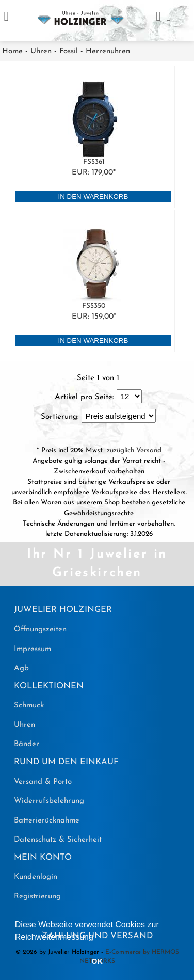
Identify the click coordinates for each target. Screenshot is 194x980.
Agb (21, 668)
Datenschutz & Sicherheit (58, 840)
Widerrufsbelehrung (49, 801)
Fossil (69, 51)
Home (12, 51)
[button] (97, 938)
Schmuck (29, 706)
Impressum (33, 649)
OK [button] (97, 961)
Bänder (27, 744)
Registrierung (37, 897)
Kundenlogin (36, 877)
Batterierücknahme (47, 821)
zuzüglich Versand (134, 451)
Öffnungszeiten (40, 630)
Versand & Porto (43, 782)
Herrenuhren (108, 51)
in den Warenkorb (93, 196)
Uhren (41, 51)
